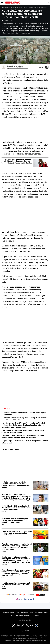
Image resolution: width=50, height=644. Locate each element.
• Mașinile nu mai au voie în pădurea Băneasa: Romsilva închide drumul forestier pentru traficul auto (23, 437)
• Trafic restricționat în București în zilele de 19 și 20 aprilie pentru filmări (24, 414)
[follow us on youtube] (40, 595)
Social (12, 7)
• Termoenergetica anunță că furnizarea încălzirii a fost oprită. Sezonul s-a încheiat (23, 431)
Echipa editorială (8, 612)
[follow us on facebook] (29, 599)
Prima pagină (6, 7)
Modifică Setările (25, 620)
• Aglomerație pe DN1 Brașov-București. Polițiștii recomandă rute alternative (25, 442)
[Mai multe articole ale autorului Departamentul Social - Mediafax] (4, 67)
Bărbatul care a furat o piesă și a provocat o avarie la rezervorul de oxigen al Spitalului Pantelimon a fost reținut (16, 485)
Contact (36, 615)
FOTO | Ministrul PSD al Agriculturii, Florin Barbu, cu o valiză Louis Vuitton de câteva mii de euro (16, 508)
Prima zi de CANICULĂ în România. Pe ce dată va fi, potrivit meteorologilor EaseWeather (17, 533)
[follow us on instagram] (19, 599)
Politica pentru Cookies (25, 612)
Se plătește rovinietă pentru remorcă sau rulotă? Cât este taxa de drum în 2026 (16, 585)
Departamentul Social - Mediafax (17, 68)
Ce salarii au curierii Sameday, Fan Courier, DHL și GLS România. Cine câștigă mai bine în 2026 (15, 521)
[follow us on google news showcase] (26, 595)
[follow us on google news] (11, 595)
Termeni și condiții (41, 612)
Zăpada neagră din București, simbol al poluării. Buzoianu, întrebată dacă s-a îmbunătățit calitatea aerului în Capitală (17, 161)
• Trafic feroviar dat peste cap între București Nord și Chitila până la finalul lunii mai (24, 419)
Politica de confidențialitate (21, 615)
